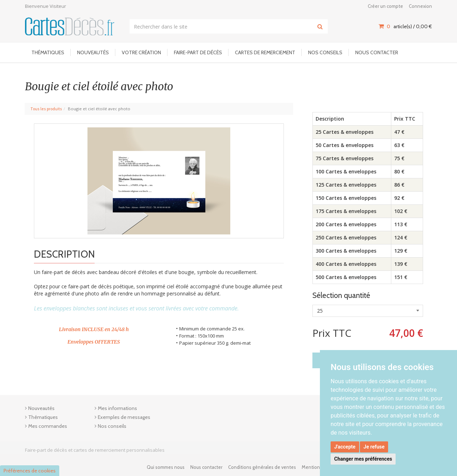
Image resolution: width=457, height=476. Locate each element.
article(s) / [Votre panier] (405, 26)
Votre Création (141, 52)
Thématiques (48, 52)
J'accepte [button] (345, 447)
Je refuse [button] (374, 447)
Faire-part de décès (198, 52)
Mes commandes (48, 426)
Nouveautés (93, 52)
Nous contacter (377, 52)
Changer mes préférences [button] (363, 459)
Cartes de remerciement (265, 52)
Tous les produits (46, 109)
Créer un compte (385, 6)
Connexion (420, 6)
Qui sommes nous (166, 467)
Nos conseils (325, 52)
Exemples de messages (124, 417)
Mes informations (117, 408)
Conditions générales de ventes (262, 467)
